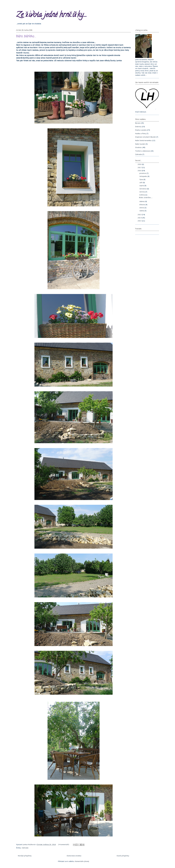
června (142, 192)
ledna (142, 211)
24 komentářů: (64, 845)
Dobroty (138, 127)
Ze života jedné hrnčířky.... (52, 15)
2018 (140, 164)
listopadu (143, 176)
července (143, 189)
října (141, 179)
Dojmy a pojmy (141, 130)
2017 (140, 168)
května (142, 195)
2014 (140, 218)
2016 (140, 171)
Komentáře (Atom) (82, 861)
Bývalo (138, 123)
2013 (140, 221)
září (141, 183)
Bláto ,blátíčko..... (26, 36)
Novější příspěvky (25, 856)
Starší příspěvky (123, 856)
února (142, 208)
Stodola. (138, 147)
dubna (142, 201)
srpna (142, 186)
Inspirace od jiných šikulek (145, 137)
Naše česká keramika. (143, 140)
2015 (140, 215)
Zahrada (25, 848)
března (142, 205)
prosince (143, 173)
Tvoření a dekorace (143, 151)
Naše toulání (140, 144)
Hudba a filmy (141, 134)
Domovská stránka (74, 856)
